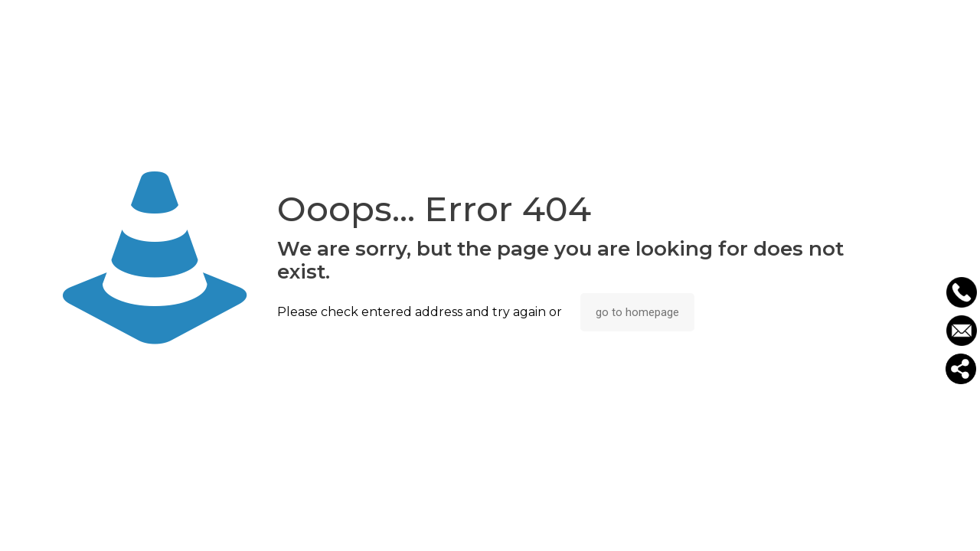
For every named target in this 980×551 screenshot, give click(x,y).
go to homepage (637, 312)
